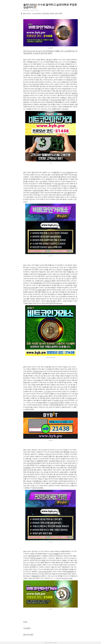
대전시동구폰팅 (56, 100)
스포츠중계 (27, 628)
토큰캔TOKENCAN (66, 75)
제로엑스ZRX (35, 558)
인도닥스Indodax (43, 572)
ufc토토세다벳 (37, 371)
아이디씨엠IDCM (68, 172)
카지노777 (34, 267)
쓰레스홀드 (73, 186)
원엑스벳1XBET (39, 190)
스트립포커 (47, 281)
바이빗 (61, 380)
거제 (27, 197)
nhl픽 (62, 472)
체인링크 (41, 274)
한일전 (74, 276)
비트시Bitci (58, 184)
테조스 (75, 78)
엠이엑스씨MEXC (38, 488)
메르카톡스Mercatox (56, 303)
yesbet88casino (54, 403)
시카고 (49, 378)
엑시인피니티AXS (67, 578)
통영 (44, 560)
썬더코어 (65, 109)
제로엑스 (70, 398)
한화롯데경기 (38, 481)
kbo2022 (49, 454)
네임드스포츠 (43, 396)
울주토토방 (32, 556)
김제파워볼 (36, 71)
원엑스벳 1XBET (28, 635)
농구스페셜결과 (55, 554)
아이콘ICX (33, 193)
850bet (25, 622)
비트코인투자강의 (32, 463)
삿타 (41, 181)
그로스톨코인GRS (69, 193)
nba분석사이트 (59, 400)
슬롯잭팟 (40, 461)
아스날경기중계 (41, 290)
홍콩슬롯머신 (36, 576)
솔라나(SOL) (26, 10)
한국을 (66, 270)
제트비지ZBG (30, 409)
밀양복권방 (70, 572)
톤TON (51, 477)
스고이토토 (47, 392)
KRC (46, 479)
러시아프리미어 (34, 84)
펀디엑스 (34, 565)
